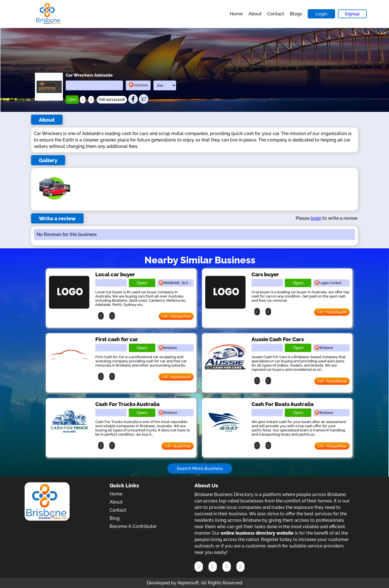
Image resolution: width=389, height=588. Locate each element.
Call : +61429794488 (332, 312)
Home (236, 14)
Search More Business (200, 468)
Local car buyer (115, 274)
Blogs (296, 14)
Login (321, 14)
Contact (276, 14)
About (255, 14)
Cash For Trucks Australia (127, 404)
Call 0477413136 (112, 100)
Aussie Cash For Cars (278, 339)
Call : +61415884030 (332, 381)
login (316, 218)
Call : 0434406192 (178, 446)
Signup (352, 14)
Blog (115, 518)
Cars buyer (265, 274)
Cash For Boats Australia (283, 404)
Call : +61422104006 (176, 377)
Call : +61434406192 (176, 316)
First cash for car (117, 339)
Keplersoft (188, 583)
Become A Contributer (133, 526)
